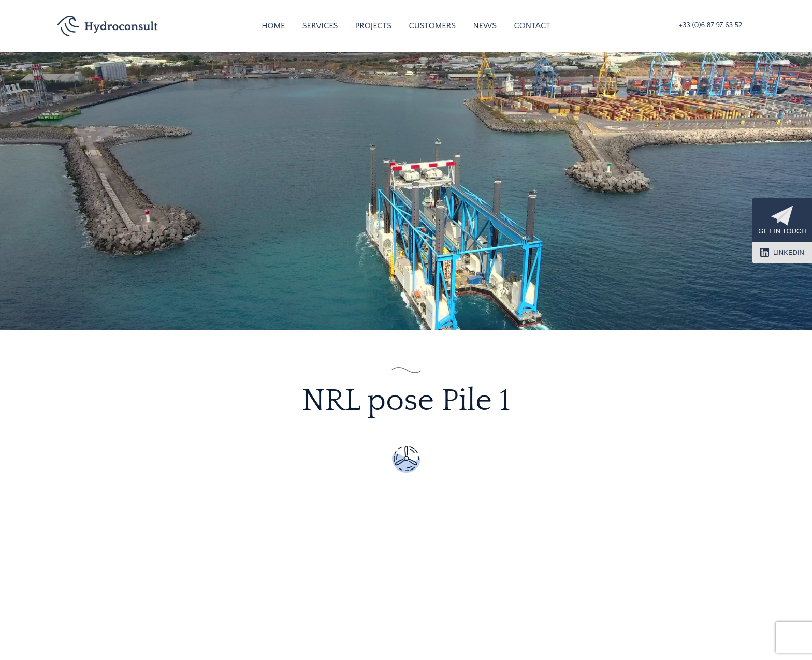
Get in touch (782, 220)
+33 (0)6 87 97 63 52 (711, 25)
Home (273, 26)
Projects (373, 26)
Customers (432, 26)
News (485, 26)
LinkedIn (782, 252)
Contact (532, 26)
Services (320, 26)
